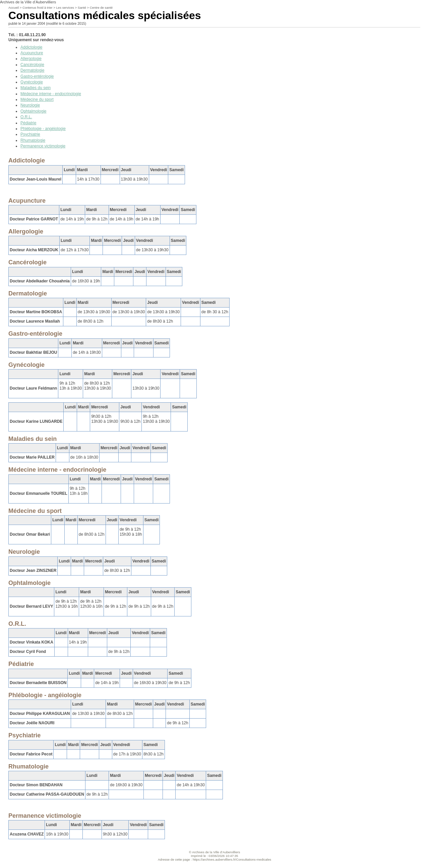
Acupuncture (32, 53)
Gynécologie (32, 82)
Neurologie (30, 105)
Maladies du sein (36, 88)
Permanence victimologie (43, 146)
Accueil (14, 8)
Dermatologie (32, 70)
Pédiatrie (28, 123)
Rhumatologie (33, 140)
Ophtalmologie (33, 111)
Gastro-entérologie (37, 76)
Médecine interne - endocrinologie (51, 94)
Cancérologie (32, 65)
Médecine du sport (37, 99)
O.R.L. (26, 117)
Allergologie (31, 59)
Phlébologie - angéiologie (43, 129)
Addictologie (31, 47)
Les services (65, 8)
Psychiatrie (30, 134)
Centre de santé (101, 8)
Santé (82, 8)
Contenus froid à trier (38, 8)
